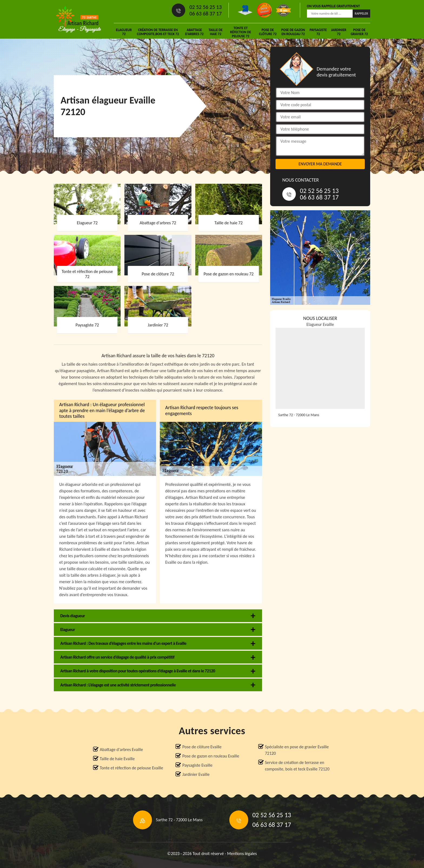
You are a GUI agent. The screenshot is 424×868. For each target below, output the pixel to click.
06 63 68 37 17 (205, 14)
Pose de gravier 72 (359, 32)
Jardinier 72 (339, 32)
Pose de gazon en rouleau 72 (293, 32)
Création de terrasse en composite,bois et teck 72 (158, 32)
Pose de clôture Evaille (202, 747)
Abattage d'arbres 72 (194, 32)
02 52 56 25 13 (205, 7)
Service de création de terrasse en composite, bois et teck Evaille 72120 (297, 766)
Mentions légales (242, 854)
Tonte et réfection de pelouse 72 (241, 32)
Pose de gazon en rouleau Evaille (211, 756)
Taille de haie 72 (216, 32)
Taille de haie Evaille (117, 759)
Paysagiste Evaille (197, 765)
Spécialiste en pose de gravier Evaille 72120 (297, 750)
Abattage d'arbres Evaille (121, 750)
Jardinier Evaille (196, 774)
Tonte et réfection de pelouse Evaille (131, 768)
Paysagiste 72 (318, 32)
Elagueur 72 (124, 32)
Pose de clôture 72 (268, 32)
